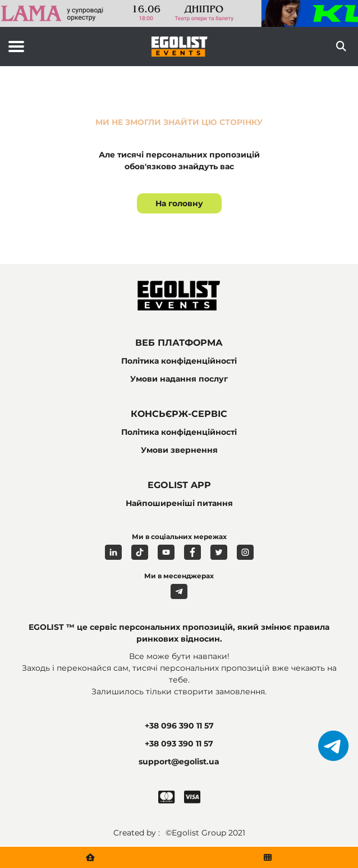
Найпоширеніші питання (179, 503)
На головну (179, 203)
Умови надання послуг (179, 379)
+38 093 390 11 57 (179, 744)
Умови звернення (179, 450)
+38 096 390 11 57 (179, 726)
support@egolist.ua (179, 762)
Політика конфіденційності (179, 361)
